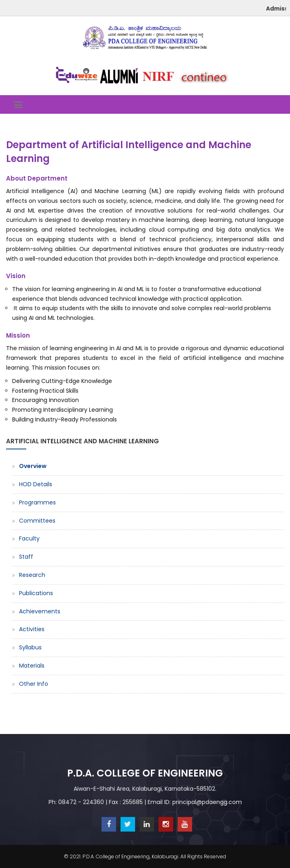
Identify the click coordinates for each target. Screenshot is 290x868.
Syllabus (30, 647)
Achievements (40, 611)
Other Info (34, 684)
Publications (36, 593)
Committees (37, 521)
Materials (32, 666)
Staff (26, 557)
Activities (32, 629)
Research (32, 575)
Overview (33, 466)
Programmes (37, 502)
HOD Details (36, 484)
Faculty (29, 538)
